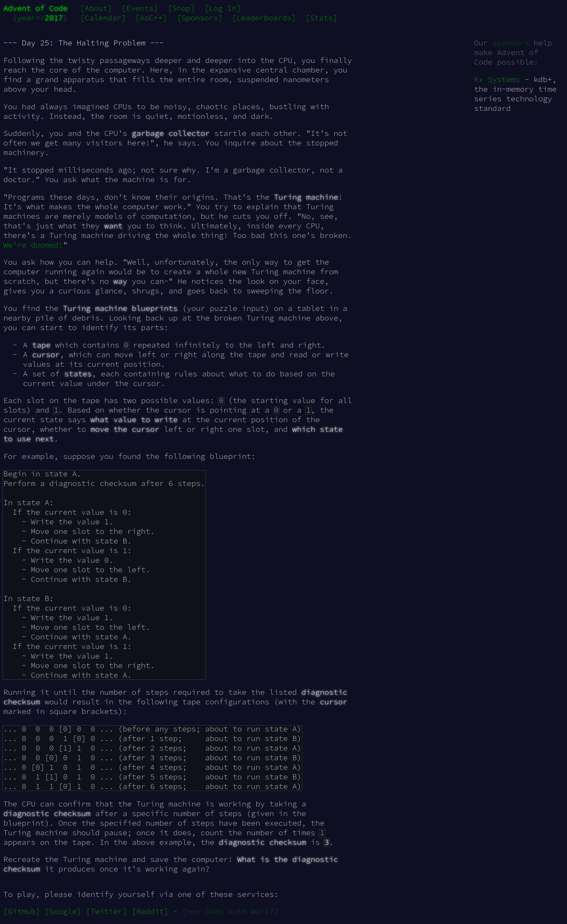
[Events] (140, 8)
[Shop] (181, 8)
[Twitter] (107, 911)
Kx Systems (497, 79)
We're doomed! (33, 245)
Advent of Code (35, 8)
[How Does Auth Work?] (230, 911)
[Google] (63, 911)
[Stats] (321, 18)
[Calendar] (103, 18)
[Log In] (223, 8)
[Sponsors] (200, 18)
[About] (96, 8)
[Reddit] (150, 911)
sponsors (511, 43)
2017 (54, 18)
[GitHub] (22, 911)
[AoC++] (151, 18)
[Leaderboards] (264, 18)
